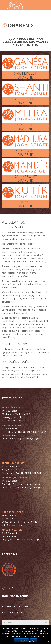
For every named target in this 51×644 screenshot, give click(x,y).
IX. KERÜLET (26, 125)
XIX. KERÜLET (26, 99)
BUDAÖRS (26, 202)
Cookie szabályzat (14, 612)
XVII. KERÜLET (26, 73)
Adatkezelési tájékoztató (17, 606)
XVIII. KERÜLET (26, 176)
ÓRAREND (26, 77)
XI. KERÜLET (26, 151)
